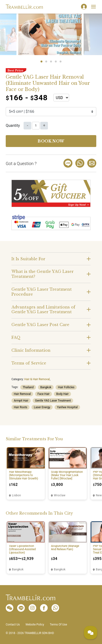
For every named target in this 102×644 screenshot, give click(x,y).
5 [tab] (61, 62)
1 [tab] (41, 62)
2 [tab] (46, 62)
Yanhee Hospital (67, 407)
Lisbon (16, 495)
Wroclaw (60, 495)
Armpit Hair (21, 401)
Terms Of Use (58, 625)
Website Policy (35, 625)
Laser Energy (42, 407)
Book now (51, 141)
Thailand (28, 387)
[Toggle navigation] (93, 7)
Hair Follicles (66, 387)
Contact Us (13, 625)
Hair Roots (20, 407)
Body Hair (62, 394)
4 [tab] (56, 62)
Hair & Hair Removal (37, 379)
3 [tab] (51, 62)
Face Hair (43, 394)
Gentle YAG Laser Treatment (53, 401)
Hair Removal (22, 394)
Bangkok (46, 387)
